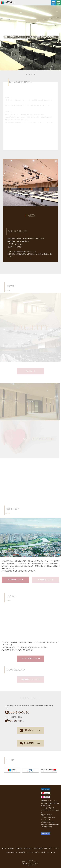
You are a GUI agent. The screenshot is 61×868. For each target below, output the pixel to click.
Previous (2, 37)
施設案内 (11, 848)
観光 (50, 848)
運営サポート (28, 848)
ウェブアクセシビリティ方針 (35, 852)
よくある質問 (30, 743)
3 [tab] (32, 74)
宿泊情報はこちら (15, 580)
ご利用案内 (19, 848)
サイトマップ (51, 852)
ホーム (4, 848)
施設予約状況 (38, 848)
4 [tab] (35, 74)
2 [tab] (29, 74)
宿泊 (46, 848)
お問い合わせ (30, 730)
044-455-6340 (17, 712)
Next (59, 37)
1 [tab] (26, 74)
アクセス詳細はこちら (30, 659)
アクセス (56, 848)
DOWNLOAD (10, 852)
